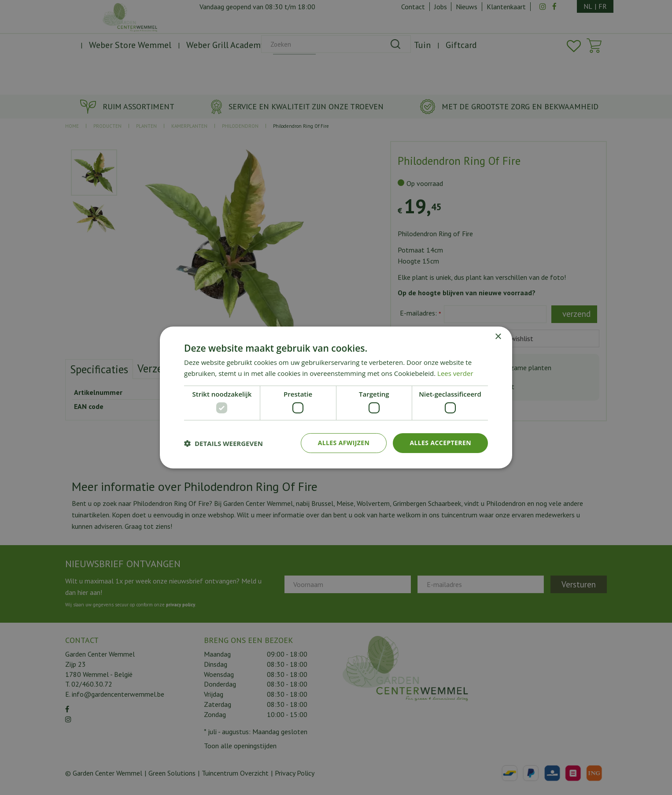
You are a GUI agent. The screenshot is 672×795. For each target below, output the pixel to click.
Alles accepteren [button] (440, 443)
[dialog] (336, 397)
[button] (223, 443)
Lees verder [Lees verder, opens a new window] (455, 373)
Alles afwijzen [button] (344, 443)
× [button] (498, 337)
